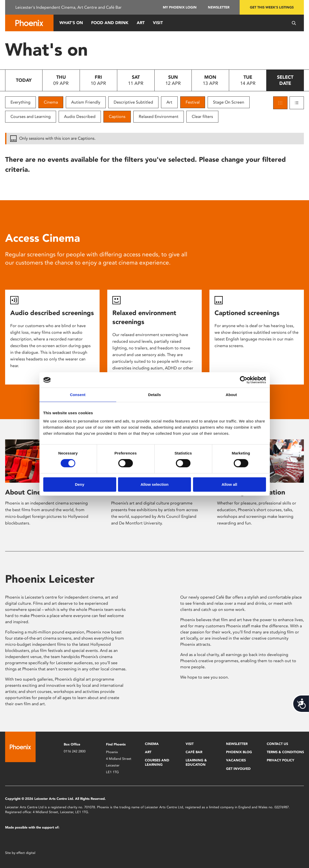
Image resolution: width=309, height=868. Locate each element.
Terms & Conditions (285, 752)
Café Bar (194, 752)
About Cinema (28, 492)
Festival (193, 102)
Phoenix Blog (239, 752)
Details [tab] (155, 395)
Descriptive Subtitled (133, 102)
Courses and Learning (31, 117)
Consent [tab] (78, 395)
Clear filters (202, 117)
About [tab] (231, 395)
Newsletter (219, 7)
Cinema (51, 102)
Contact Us (277, 744)
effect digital (26, 853)
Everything (20, 102)
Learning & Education (196, 762)
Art (141, 23)
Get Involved (238, 769)
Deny (80, 484)
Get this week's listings (272, 7)
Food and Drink (110, 23)
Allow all (230, 484)
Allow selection (154, 484)
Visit (158, 23)
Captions (117, 117)
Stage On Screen (229, 102)
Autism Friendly (86, 102)
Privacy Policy (280, 760)
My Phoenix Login (180, 7)
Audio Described (80, 117)
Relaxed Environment (159, 117)
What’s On (71, 23)
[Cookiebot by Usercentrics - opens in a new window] (244, 380)
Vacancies (236, 760)
